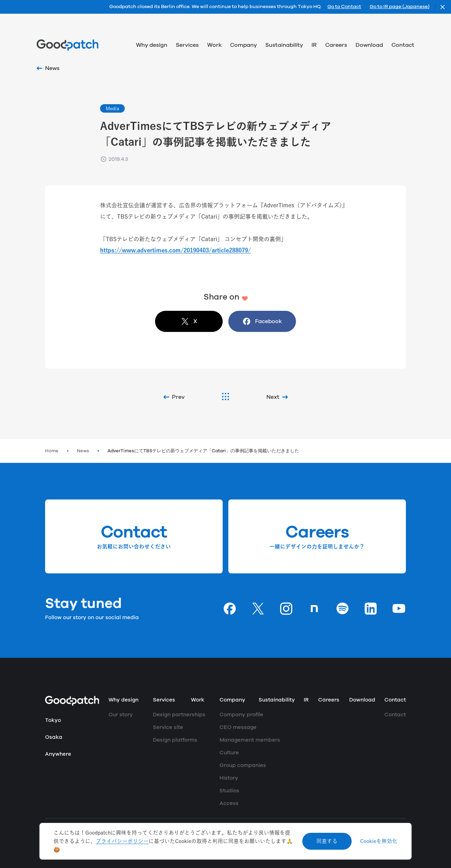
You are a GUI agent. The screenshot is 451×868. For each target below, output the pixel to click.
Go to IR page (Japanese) (400, 7)
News (83, 451)
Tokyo (53, 720)
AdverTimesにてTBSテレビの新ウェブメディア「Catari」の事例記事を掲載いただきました (203, 451)
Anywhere (58, 754)
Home (52, 451)
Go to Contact (344, 7)
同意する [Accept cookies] (327, 841)
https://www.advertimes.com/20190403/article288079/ (175, 250)
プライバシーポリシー (122, 841)
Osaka (54, 737)
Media (112, 108)
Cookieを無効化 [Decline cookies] (379, 841)
